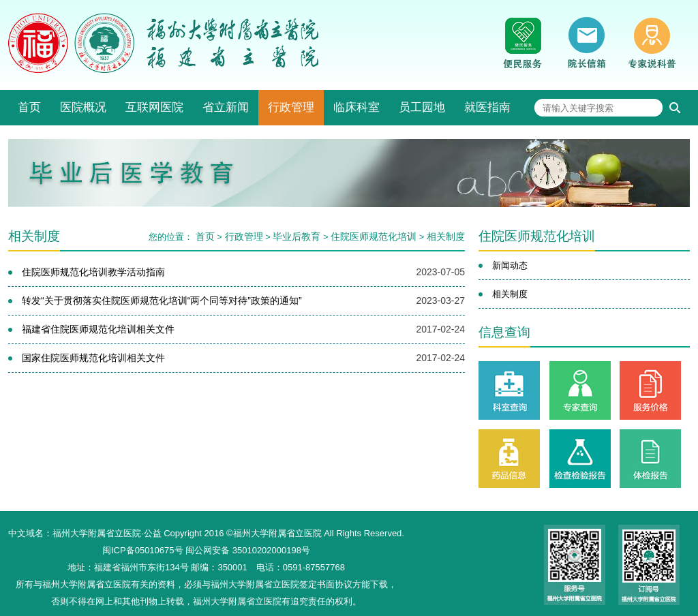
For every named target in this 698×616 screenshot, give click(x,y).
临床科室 (356, 107)
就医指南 (487, 107)
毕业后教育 (297, 236)
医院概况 (83, 107)
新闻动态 (510, 265)
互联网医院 (154, 107)
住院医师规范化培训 (374, 236)
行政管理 (291, 107)
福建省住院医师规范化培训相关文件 (98, 329)
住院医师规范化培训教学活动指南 (93, 272)
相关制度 (446, 236)
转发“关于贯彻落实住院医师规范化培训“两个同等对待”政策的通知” (162, 301)
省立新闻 (226, 107)
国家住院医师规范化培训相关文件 (93, 358)
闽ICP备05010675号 (143, 550)
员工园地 (422, 107)
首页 (29, 107)
